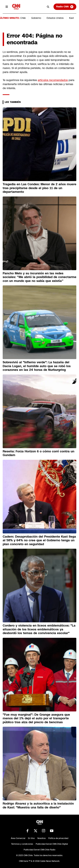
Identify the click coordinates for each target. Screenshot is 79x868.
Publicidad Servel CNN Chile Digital (52, 844)
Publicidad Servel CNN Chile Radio (39, 850)
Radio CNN (65, 7)
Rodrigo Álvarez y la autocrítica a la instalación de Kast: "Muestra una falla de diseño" (38, 805)
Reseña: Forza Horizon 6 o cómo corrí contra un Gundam (38, 453)
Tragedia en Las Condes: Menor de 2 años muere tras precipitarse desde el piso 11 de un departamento (39, 188)
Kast (72, 18)
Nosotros (42, 838)
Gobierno (36, 18)
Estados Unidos (55, 18)
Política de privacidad (58, 838)
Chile (23, 18)
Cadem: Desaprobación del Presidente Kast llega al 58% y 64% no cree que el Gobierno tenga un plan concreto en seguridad (39, 540)
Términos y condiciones (22, 844)
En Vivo (31, 838)
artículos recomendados (53, 80)
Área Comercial (18, 838)
